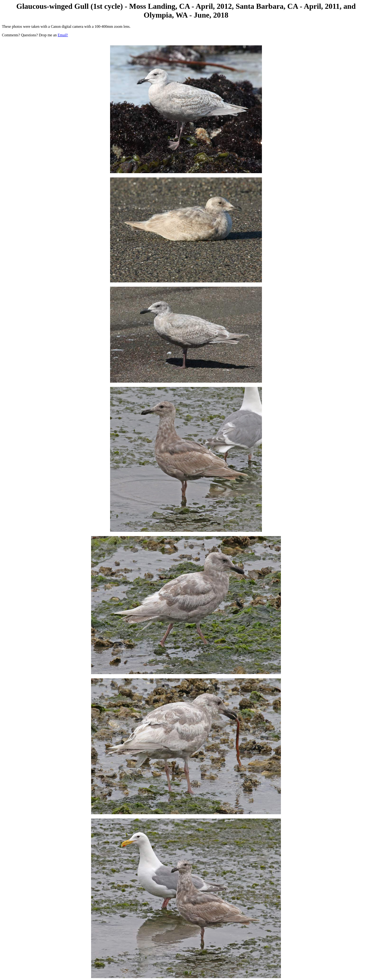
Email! (63, 35)
